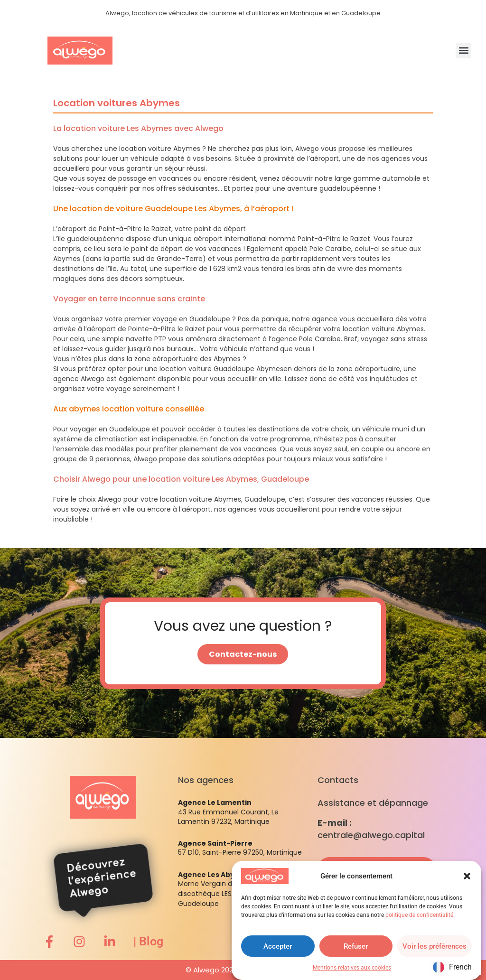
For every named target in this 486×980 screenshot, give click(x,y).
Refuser (356, 946)
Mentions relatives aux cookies (352, 968)
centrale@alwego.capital (371, 835)
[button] (467, 876)
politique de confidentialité (419, 915)
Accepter (278, 946)
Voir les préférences (435, 946)
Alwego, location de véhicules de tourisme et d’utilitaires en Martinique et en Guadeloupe (243, 13)
